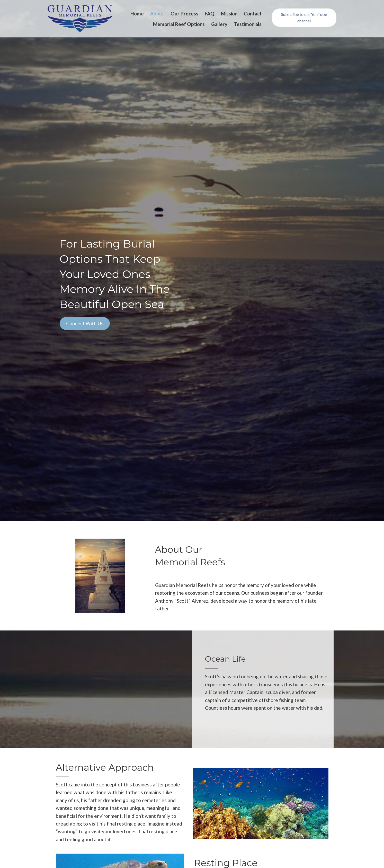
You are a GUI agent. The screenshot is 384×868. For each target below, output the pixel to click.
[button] (304, 18)
